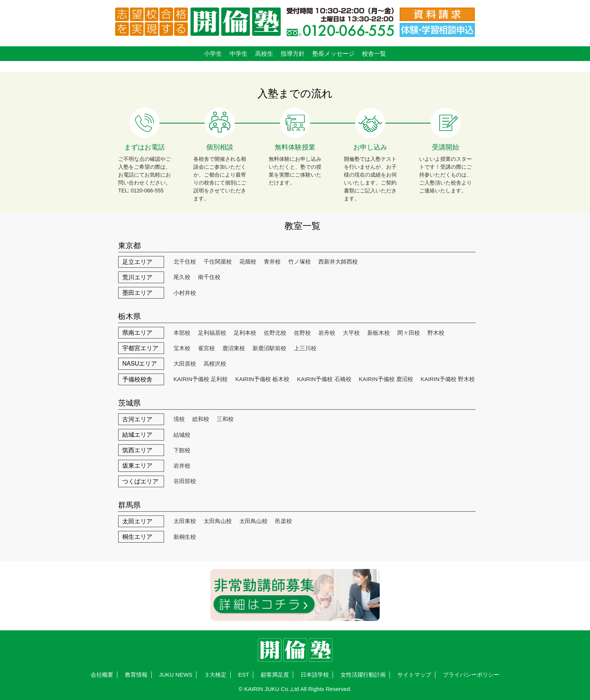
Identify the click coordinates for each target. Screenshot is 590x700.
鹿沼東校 (234, 348)
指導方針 (293, 54)
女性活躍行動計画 (363, 675)
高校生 (264, 54)
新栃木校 (379, 333)
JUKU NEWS (176, 675)
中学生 (239, 54)
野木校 (436, 333)
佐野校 (302, 333)
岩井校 (182, 466)
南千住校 (209, 277)
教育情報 (136, 675)
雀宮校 (206, 348)
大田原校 (185, 364)
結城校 (182, 435)
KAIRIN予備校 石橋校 (324, 379)
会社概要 (102, 675)
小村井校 (185, 293)
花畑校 (248, 262)
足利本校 (245, 333)
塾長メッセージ (333, 54)
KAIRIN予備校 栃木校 (262, 379)
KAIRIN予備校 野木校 (448, 379)
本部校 (182, 333)
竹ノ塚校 (300, 262)
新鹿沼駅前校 (269, 348)
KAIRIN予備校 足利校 (201, 379)
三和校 (225, 419)
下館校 (182, 450)
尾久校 (182, 277)
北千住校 (185, 262)
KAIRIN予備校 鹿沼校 (386, 379)
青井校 (272, 262)
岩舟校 (327, 333)
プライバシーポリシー (471, 675)
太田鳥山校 (218, 521)
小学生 (213, 54)
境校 (179, 419)
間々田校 (409, 333)
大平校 (351, 333)
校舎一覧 (374, 54)
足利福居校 (212, 333)
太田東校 (185, 521)
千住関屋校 (218, 262)
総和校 (201, 419)
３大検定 (215, 675)
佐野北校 (275, 333)
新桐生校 (185, 537)
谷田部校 (185, 481)
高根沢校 (215, 364)
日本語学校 (315, 675)
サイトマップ (414, 675)
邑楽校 (284, 521)
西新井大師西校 (338, 262)
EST (244, 675)
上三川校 (305, 348)
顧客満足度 (275, 675)
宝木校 (182, 348)
